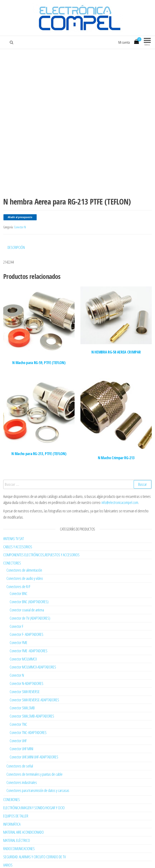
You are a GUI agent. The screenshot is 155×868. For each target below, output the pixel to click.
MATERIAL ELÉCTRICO (17, 820)
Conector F (16, 606)
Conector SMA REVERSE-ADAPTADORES (34, 679)
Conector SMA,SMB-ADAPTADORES (32, 696)
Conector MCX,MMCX (23, 639)
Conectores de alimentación (24, 550)
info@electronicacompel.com (120, 482)
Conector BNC (19, 573)
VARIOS (8, 845)
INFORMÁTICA (12, 804)
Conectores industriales (22, 762)
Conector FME (19, 622)
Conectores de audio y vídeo (25, 558)
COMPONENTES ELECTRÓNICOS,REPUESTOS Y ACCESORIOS (41, 535)
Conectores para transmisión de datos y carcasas (38, 770)
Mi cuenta (124, 42)
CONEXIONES (12, 779)
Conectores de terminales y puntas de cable (34, 754)
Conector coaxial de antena (27, 590)
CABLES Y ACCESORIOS (18, 526)
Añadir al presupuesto (20, 197)
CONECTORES (12, 543)
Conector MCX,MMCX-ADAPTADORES (33, 647)
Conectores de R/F (18, 566)
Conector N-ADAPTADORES (27, 663)
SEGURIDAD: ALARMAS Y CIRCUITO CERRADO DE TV (34, 836)
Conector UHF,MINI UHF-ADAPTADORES (34, 737)
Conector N (20, 207)
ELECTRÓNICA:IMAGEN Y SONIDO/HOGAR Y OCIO (34, 787)
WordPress (72, 860)
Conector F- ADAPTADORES (27, 614)
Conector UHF (18, 720)
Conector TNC (18, 704)
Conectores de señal (20, 746)
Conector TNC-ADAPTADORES (28, 712)
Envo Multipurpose (102, 860)
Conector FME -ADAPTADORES (29, 630)
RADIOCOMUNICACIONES (19, 828)
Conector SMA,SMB (22, 688)
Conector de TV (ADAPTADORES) (30, 598)
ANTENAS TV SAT (14, 518)
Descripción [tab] (16, 227)
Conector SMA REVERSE (25, 671)
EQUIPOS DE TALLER (16, 796)
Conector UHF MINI (21, 729)
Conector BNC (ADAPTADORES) (29, 581)
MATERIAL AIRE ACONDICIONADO (23, 812)
